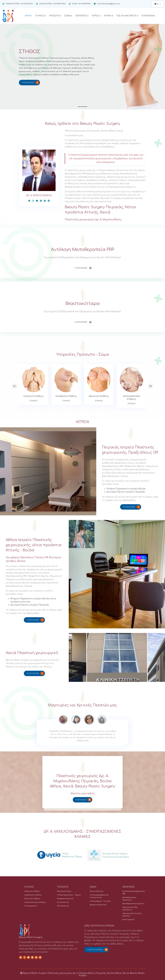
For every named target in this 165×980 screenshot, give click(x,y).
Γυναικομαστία (31, 906)
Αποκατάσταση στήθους (132, 398)
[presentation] (15, 386)
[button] (79, 107)
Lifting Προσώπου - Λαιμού (69, 895)
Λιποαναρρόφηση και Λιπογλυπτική (99, 896)
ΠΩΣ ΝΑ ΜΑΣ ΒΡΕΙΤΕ (127, 16)
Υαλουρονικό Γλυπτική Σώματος (132, 915)
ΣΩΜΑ (68, 16)
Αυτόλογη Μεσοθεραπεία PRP (134, 892)
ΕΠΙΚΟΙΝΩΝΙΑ (148, 16)
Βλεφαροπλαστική (65, 899)
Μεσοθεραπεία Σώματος (133, 904)
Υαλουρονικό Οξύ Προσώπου (130, 908)
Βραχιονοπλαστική (98, 905)
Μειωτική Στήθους (99, 396)
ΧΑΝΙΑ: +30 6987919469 (79, 4)
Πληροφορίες (30, 83)
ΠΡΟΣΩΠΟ (55, 16)
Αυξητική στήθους (34, 396)
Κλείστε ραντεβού (98, 950)
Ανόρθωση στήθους (66, 396)
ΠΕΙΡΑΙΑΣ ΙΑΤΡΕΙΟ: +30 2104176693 (17, 4)
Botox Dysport (128, 920)
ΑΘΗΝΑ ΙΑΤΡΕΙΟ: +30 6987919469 (50, 4)
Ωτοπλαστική (63, 906)
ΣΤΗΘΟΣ (40, 16)
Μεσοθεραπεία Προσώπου (129, 899)
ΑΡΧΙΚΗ (28, 16)
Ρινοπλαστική (63, 902)
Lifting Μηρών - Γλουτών (100, 901)
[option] (89, 720)
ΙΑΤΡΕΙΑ (108, 16)
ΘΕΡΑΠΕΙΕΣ (82, 16)
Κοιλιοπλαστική (96, 891)
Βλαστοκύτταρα (64, 891)
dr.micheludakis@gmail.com (109, 4)
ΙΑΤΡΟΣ (96, 16)
